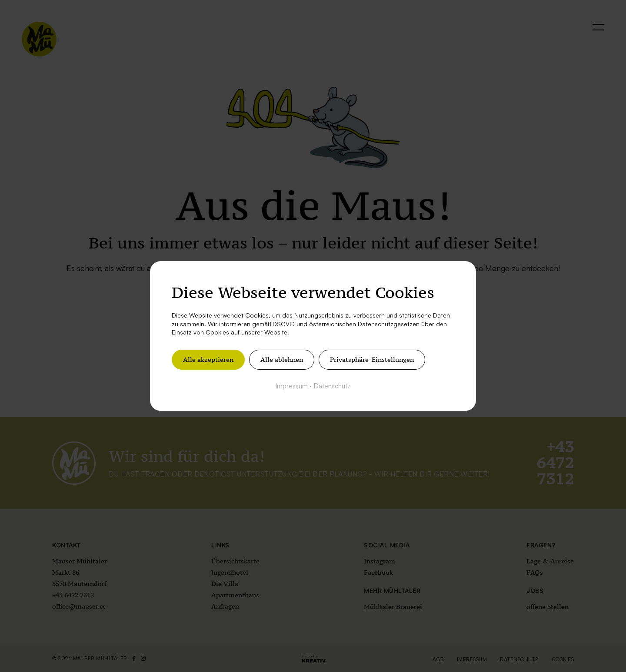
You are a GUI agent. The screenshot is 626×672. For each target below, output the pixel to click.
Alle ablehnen (282, 359)
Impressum (292, 386)
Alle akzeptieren (208, 359)
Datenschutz (332, 386)
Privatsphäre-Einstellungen (372, 359)
